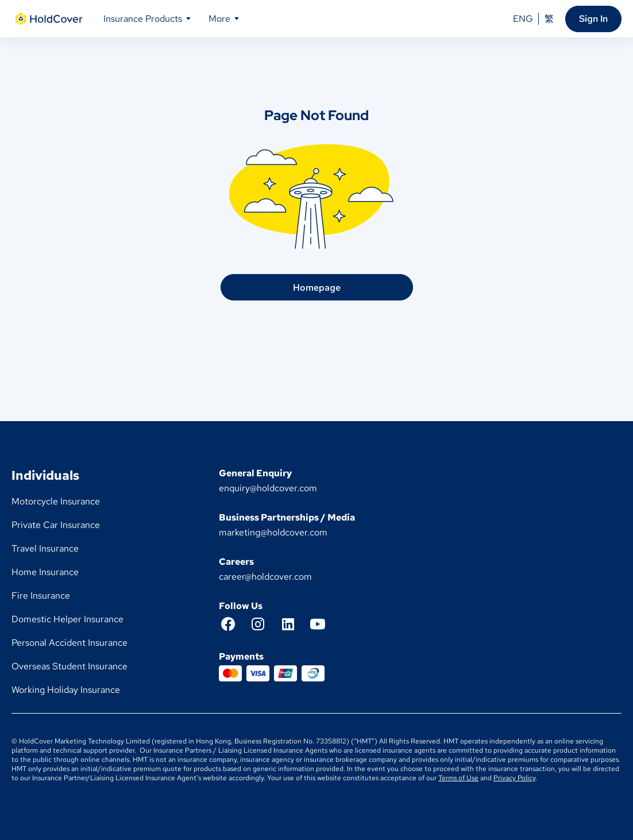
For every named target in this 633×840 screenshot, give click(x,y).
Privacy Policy (514, 778)
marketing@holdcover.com (273, 532)
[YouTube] (323, 624)
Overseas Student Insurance (70, 666)
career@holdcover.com (265, 577)
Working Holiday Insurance (66, 690)
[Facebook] (234, 624)
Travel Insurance (45, 548)
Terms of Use (458, 778)
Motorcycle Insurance (56, 501)
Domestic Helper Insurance (67, 619)
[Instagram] (264, 624)
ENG (523, 19)
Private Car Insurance (56, 525)
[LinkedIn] (294, 624)
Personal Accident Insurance (70, 643)
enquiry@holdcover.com (268, 488)
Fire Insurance (41, 596)
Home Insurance (45, 572)
